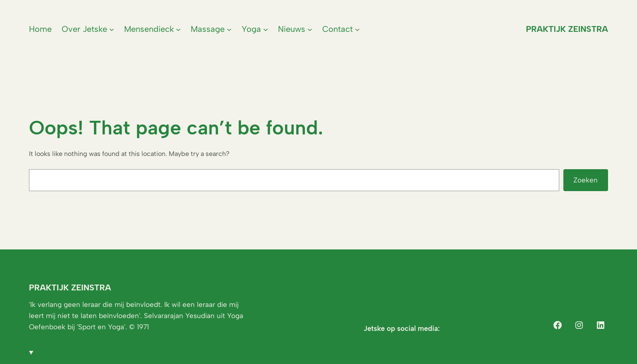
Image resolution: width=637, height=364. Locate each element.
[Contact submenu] (357, 29)
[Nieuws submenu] (310, 29)
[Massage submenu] (229, 29)
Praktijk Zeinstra (567, 29)
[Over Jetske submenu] (112, 29)
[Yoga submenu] (266, 29)
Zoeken (586, 180)
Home (40, 29)
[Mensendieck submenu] (178, 29)
